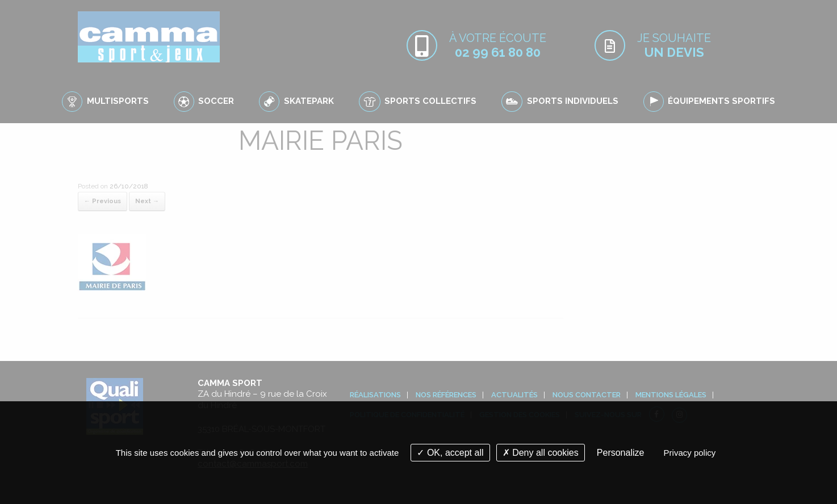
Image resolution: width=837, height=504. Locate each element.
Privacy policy (690, 453)
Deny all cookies (541, 453)
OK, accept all (450, 453)
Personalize (621, 453)
